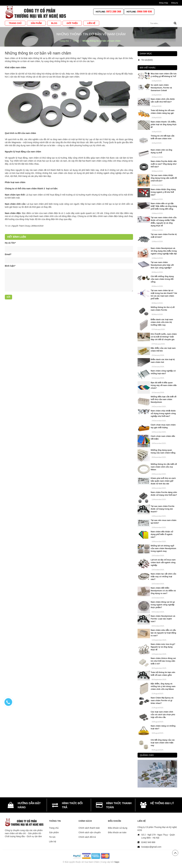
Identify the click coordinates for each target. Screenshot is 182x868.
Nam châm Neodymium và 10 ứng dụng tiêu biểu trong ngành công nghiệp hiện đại (164, 251)
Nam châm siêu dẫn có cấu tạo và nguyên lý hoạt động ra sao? (163, 633)
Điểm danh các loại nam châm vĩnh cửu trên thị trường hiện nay (162, 322)
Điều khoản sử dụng (118, 828)
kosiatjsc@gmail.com (151, 847)
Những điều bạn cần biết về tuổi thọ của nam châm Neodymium (163, 399)
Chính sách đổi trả (87, 837)
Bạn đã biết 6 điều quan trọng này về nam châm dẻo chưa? (164, 385)
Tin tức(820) (147, 60)
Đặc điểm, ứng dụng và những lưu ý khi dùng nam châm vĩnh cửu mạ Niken (163, 686)
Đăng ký (175, 3)
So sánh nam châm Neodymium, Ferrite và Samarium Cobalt (161, 88)
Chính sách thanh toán (89, 828)
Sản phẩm (54, 832)
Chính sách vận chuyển (90, 832)
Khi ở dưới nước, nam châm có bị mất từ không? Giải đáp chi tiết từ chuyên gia (164, 337)
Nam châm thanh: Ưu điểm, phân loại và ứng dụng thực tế (164, 124)
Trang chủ (54, 828)
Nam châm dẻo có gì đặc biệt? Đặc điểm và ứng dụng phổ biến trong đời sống (164, 206)
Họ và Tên (10, 243)
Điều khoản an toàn (117, 832)
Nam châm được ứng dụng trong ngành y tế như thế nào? (163, 192)
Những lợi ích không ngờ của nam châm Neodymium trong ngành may (163, 548)
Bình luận (10, 266)
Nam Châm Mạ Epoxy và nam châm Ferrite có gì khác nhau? (162, 700)
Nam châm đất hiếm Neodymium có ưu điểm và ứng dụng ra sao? (163, 591)
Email (8, 254)
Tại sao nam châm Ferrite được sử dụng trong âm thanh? (163, 509)
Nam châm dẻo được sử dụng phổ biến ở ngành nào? (162, 534)
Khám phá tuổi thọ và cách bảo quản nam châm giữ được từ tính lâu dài (163, 481)
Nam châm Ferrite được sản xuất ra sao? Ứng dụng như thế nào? (164, 164)
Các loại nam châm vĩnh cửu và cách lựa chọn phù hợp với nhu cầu (163, 715)
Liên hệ (53, 842)
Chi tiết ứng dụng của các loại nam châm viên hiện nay (163, 743)
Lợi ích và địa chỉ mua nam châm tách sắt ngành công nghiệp (163, 562)
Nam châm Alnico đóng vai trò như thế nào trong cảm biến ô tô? (163, 661)
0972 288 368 (114, 12)
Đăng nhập (164, 3)
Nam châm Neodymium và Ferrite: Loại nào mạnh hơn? (163, 619)
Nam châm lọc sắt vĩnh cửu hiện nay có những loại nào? (163, 577)
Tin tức (8, 226)
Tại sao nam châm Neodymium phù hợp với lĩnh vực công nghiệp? (162, 265)
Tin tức (52, 837)
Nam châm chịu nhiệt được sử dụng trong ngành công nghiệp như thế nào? (163, 413)
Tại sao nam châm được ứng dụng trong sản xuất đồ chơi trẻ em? (164, 178)
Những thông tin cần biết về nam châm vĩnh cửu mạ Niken (164, 467)
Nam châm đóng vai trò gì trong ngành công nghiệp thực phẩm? (163, 605)
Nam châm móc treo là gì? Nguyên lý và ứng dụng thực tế (163, 647)
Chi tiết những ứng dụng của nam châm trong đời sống (162, 279)
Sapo (117, 862)
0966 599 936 (145, 12)
